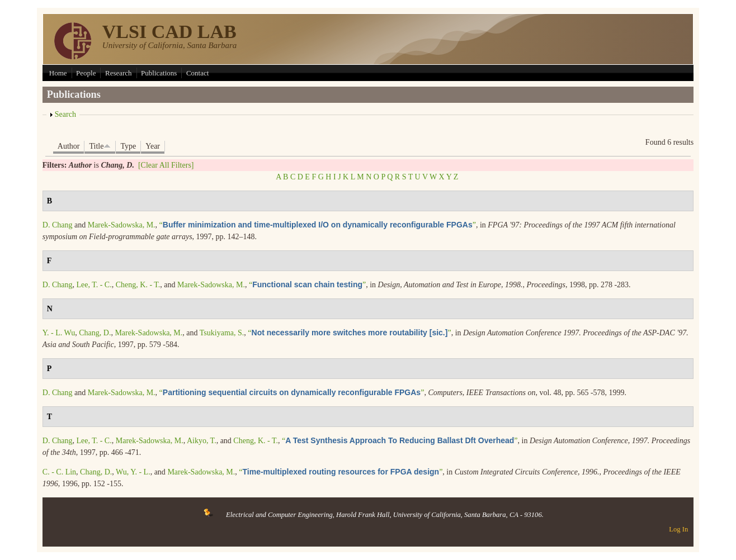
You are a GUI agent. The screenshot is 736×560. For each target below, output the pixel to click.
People (86, 73)
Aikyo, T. (202, 441)
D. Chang (58, 225)
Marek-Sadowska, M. (122, 225)
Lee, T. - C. (94, 285)
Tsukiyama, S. (222, 333)
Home (58, 73)
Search (65, 114)
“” (318, 225)
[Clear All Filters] (166, 165)
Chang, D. (95, 333)
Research (119, 73)
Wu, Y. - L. (133, 472)
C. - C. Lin (59, 472)
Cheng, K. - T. (138, 285)
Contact (197, 73)
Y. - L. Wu (59, 333)
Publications (159, 73)
